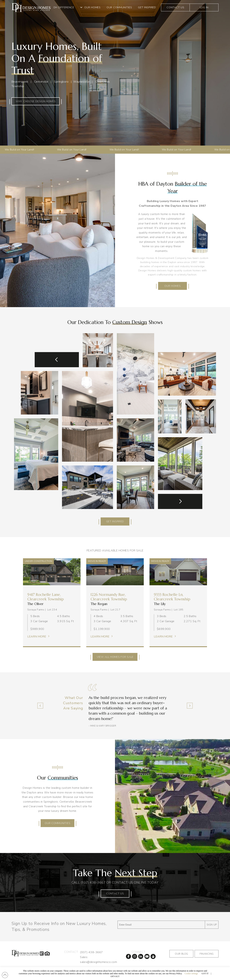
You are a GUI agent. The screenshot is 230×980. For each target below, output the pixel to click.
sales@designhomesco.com (98, 962)
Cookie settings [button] (191, 974)
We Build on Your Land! (59, 150)
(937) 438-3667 (93, 882)
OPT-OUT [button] (115, 976)
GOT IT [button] (205, 974)
